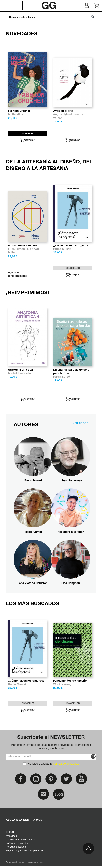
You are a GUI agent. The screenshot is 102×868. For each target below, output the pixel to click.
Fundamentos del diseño (70, 681)
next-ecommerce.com (33, 862)
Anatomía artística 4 (22, 370)
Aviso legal (12, 836)
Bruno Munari (62, 249)
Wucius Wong (62, 684)
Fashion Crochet (19, 111)
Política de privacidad (17, 843)
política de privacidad (66, 764)
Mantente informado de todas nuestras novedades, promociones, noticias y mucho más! (51, 747)
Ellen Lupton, (17, 249)
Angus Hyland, (63, 115)
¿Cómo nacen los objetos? (71, 246)
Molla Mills (16, 115)
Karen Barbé (62, 377)
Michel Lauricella (19, 373)
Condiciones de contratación (21, 840)
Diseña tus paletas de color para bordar (72, 372)
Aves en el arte (63, 111)
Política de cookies (16, 847)
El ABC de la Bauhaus (23, 246)
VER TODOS (80, 423)
